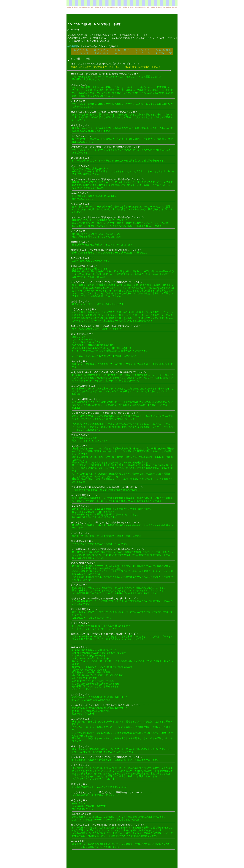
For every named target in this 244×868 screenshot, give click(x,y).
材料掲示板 (73, 46)
